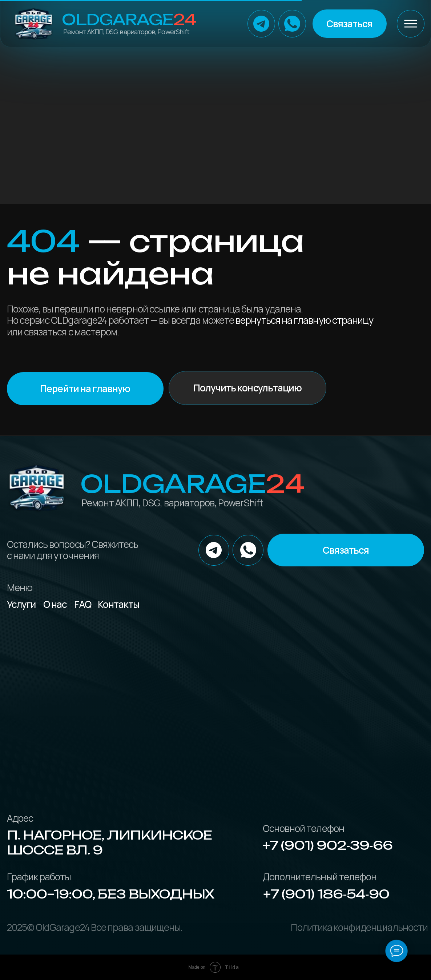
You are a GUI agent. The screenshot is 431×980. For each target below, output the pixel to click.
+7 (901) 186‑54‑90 (327, 894)
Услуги (21, 604)
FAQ (83, 604)
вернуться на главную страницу (304, 320)
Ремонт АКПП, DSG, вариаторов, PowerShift (126, 32)
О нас (55, 604)
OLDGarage (129, 19)
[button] (350, 24)
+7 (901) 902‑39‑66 (328, 845)
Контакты (119, 604)
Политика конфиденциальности (359, 927)
